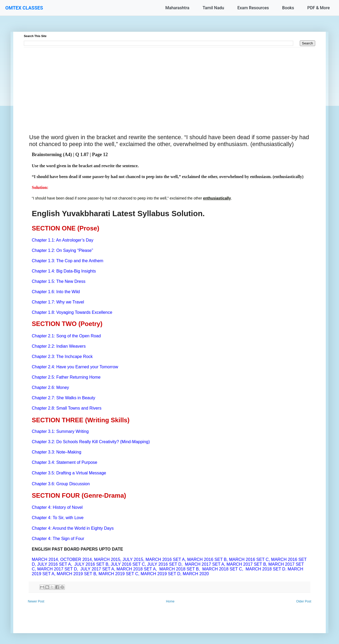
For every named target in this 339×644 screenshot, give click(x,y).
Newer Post (36, 601)
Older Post (304, 601)
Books (288, 8)
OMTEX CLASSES (24, 8)
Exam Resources (253, 8)
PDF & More (318, 8)
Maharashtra (177, 8)
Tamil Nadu (213, 8)
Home (170, 601)
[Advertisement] (169, 84)
